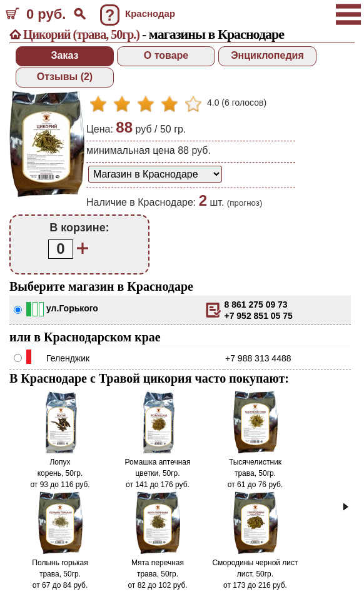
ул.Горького (72, 308)
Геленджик (68, 358)
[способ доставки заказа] (155, 174)
